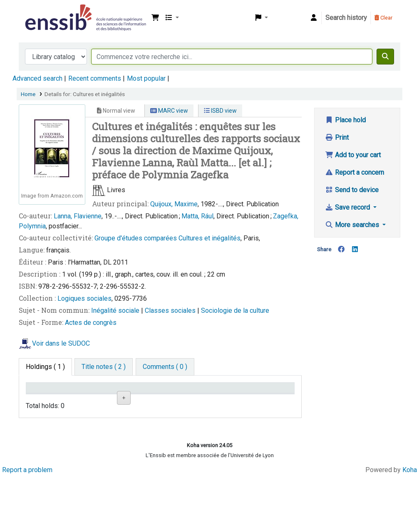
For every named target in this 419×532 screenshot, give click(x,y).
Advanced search (37, 78)
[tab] (104, 367)
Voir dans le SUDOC (61, 344)
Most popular (146, 78)
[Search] (385, 57)
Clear (383, 18)
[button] (155, 18)
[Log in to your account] (314, 18)
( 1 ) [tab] (45, 367)
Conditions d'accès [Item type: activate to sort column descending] (46, 396)
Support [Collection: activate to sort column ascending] (87, 400)
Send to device (352, 190)
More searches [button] (353, 225)
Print (337, 137)
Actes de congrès (91, 323)
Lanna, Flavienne (78, 216)
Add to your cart (353, 155)
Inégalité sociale (116, 311)
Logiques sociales (84, 298)
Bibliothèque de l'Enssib (44, 12)
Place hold (345, 120)
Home (28, 94)
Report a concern (355, 172)
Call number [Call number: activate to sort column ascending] (176, 396)
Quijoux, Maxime (174, 204)
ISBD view (220, 111)
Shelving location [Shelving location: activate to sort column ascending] (132, 396)
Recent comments (95, 78)
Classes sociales (171, 311)
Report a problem (27, 525)
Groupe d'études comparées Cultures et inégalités (167, 238)
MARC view (169, 111)
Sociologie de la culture (235, 311)
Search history (346, 18)
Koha (410, 525)
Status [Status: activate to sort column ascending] (219, 400)
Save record (348, 207)
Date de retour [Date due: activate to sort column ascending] (265, 396)
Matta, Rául (197, 216)
